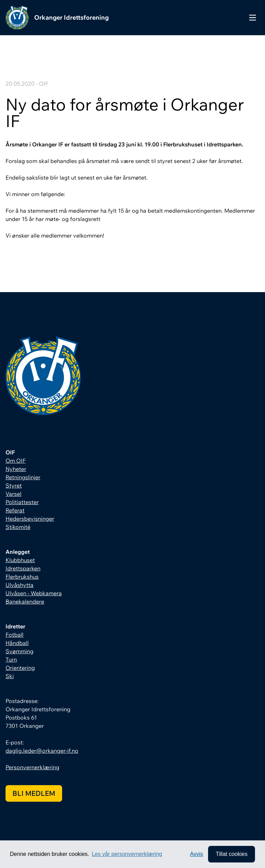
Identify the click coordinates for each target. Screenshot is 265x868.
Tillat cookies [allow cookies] (232, 854)
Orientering (20, 668)
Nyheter (16, 469)
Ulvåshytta (19, 585)
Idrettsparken (23, 568)
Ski (10, 676)
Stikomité (18, 527)
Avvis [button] (197, 854)
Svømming (19, 651)
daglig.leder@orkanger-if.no (42, 751)
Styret (14, 485)
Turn (11, 659)
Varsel (13, 494)
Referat (15, 510)
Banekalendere (25, 601)
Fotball (14, 635)
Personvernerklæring (32, 767)
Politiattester (22, 502)
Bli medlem (34, 793)
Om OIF (16, 461)
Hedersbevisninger (30, 519)
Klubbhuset (20, 560)
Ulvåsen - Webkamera (34, 593)
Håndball (17, 643)
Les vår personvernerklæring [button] (127, 854)
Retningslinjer (23, 477)
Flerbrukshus (22, 577)
